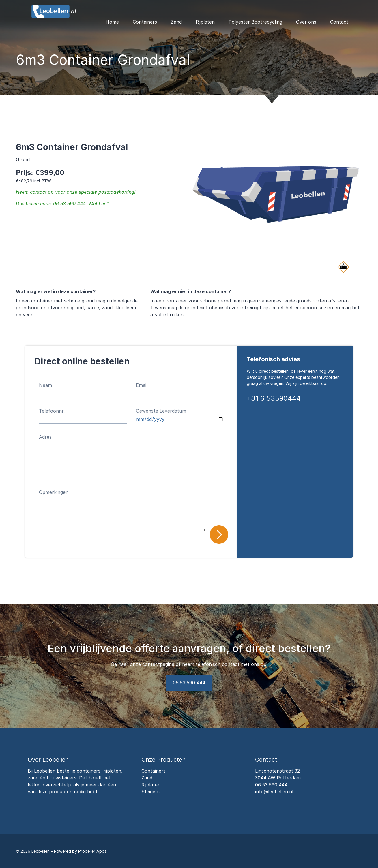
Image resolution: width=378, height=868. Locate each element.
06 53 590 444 (189, 683)
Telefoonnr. (52, 411)
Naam (45, 385)
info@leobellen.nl (274, 792)
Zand (176, 22)
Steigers (150, 792)
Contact (339, 22)
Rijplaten (205, 22)
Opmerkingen (54, 492)
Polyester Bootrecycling (255, 22)
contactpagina (158, 664)
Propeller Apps (92, 851)
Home (112, 22)
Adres (45, 437)
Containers (145, 22)
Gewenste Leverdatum (161, 411)
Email (142, 385)
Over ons (306, 22)
